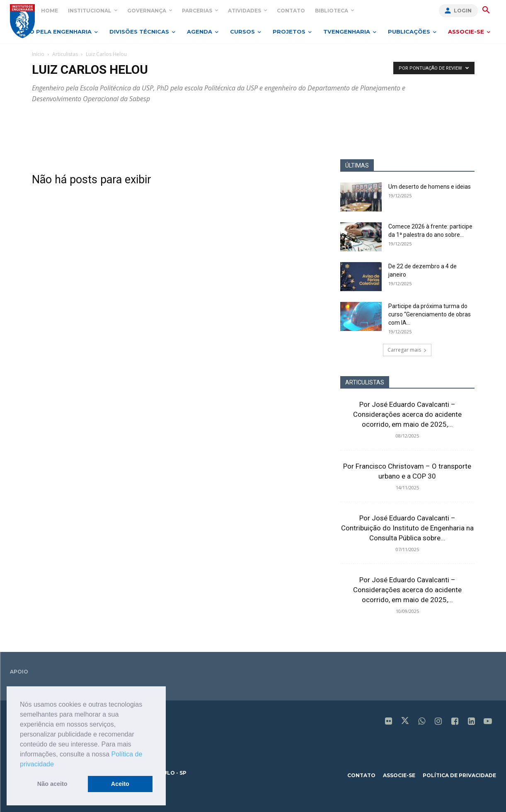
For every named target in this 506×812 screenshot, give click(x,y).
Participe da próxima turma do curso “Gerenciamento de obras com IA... (430, 314)
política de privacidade (459, 775)
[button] (57, 765)
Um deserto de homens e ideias (430, 187)
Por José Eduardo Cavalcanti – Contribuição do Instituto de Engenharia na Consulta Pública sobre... (407, 528)
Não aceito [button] (52, 784)
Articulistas (65, 54)
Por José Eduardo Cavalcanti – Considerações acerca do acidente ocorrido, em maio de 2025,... (407, 414)
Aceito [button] (120, 784)
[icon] (388, 722)
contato (361, 775)
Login (463, 11)
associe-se (399, 775)
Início (38, 54)
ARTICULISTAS (365, 382)
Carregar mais (407, 350)
